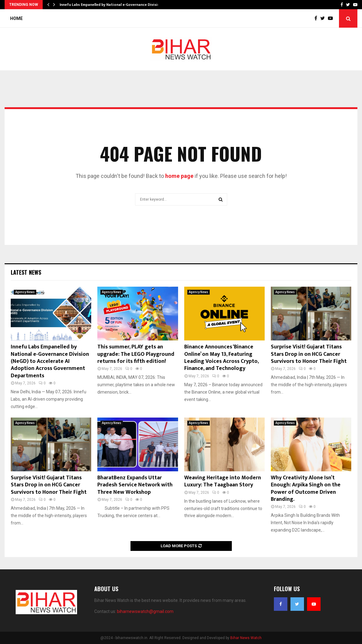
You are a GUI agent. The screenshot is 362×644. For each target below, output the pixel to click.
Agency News (25, 292)
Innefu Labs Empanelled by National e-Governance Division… (112, 5)
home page (179, 176)
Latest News (26, 272)
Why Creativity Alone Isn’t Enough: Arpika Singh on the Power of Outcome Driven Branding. (306, 489)
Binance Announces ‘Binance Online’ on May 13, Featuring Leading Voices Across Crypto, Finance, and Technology (221, 358)
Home (16, 18)
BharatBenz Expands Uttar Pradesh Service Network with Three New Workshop (135, 485)
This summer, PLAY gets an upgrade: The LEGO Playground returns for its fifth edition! (136, 354)
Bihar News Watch (246, 638)
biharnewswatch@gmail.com (145, 611)
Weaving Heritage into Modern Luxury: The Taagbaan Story (223, 481)
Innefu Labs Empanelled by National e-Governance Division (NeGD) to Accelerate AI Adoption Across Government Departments (50, 361)
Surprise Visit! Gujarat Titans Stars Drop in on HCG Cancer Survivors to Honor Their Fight (309, 354)
